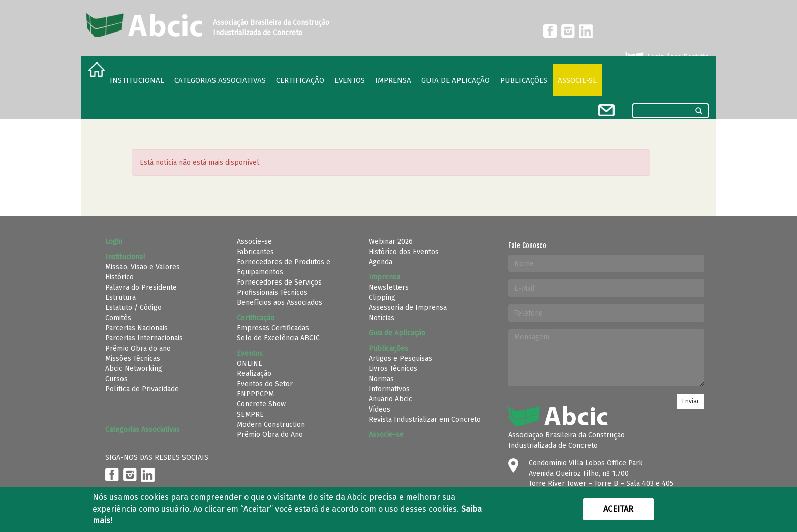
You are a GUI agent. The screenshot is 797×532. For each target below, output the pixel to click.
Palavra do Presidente (141, 287)
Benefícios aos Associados (280, 303)
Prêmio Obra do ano (138, 348)
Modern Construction (271, 425)
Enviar (691, 401)
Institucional (137, 80)
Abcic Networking (134, 369)
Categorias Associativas (220, 80)
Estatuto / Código (133, 308)
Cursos (116, 379)
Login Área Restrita (666, 57)
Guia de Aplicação (456, 80)
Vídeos (379, 409)
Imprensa (393, 80)
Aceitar (618, 509)
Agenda (380, 262)
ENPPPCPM (255, 394)
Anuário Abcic (390, 399)
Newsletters (389, 287)
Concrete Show (261, 404)
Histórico (119, 277)
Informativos (389, 389)
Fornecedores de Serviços (279, 282)
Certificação (300, 80)
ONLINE (250, 364)
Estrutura (120, 298)
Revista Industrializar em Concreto (425, 419)
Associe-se (577, 80)
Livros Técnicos (393, 369)
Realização (254, 374)
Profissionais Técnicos (272, 292)
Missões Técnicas (133, 358)
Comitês (118, 318)
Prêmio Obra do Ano (270, 435)
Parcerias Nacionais (136, 328)
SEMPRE (250, 414)
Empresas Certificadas (273, 328)
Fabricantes (255, 252)
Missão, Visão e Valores (143, 267)
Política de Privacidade (142, 389)
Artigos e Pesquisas (400, 358)
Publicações (524, 80)
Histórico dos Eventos (404, 252)
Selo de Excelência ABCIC (278, 338)
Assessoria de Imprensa (408, 308)
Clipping (382, 298)
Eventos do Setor (265, 384)
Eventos (350, 80)
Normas (381, 379)
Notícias (381, 318)
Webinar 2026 (391, 242)
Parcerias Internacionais (144, 338)
